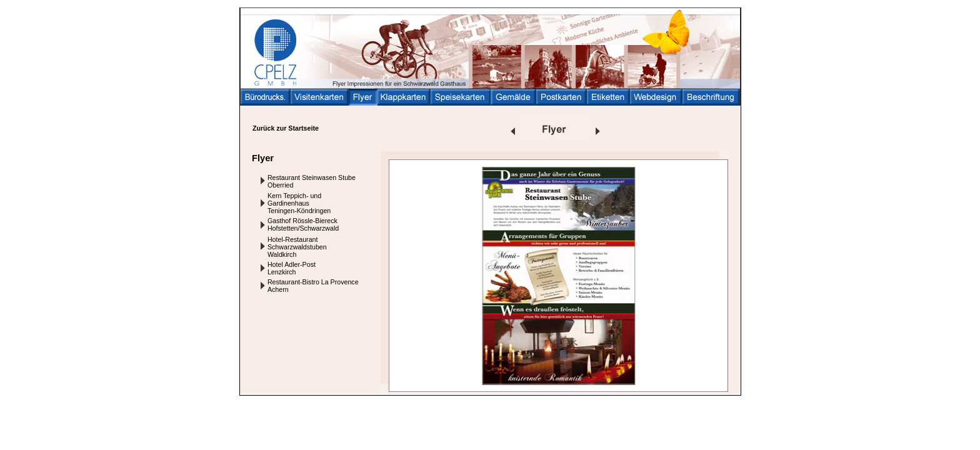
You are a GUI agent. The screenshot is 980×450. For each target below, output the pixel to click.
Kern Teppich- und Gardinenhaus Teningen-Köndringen (299, 203)
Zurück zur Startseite (286, 128)
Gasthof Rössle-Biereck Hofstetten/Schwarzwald (303, 224)
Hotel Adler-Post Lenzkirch (292, 268)
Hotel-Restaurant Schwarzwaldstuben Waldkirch (297, 247)
